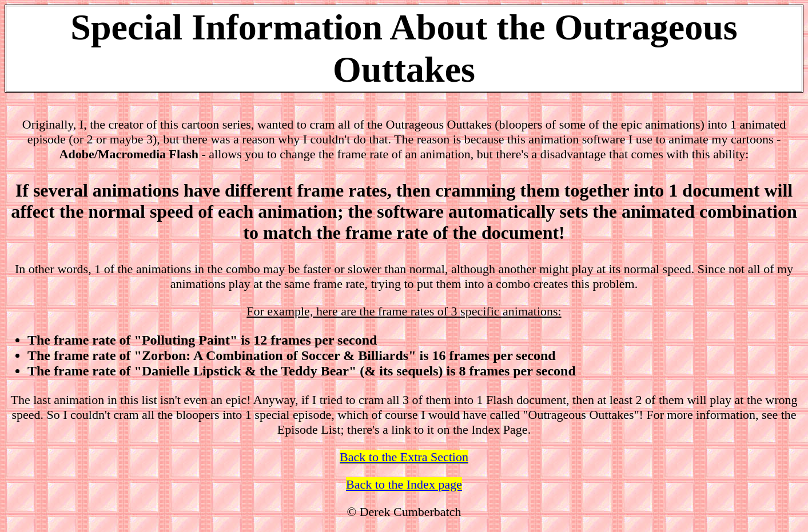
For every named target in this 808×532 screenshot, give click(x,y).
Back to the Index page (404, 484)
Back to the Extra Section (404, 457)
